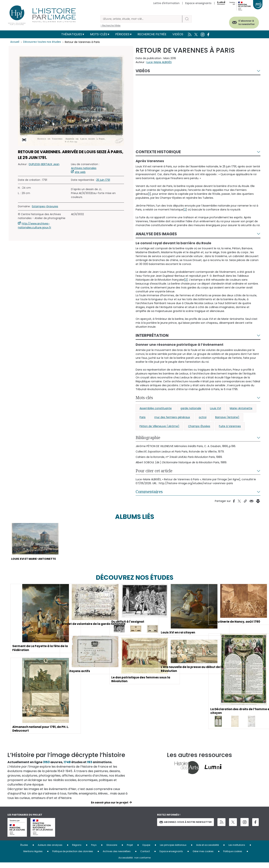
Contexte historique (158, 152)
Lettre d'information (166, 3)
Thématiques (72, 34)
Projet (130, 850)
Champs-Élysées (199, 426)
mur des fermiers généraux (172, 417)
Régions (77, 850)
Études (24, 850)
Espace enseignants (198, 3)
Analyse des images (156, 234)
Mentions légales (33, 857)
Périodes (122, 34)
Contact (145, 857)
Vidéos (178, 34)
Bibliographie (148, 438)
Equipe (146, 850)
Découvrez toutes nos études (43, 42)
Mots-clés (99, 34)
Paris (143, 417)
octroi (203, 417)
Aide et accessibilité (207, 850)
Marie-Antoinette (241, 408)
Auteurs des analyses (50, 850)
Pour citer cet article (154, 471)
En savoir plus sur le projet (110, 808)
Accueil (15, 42)
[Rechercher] (141, 19)
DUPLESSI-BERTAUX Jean (44, 164)
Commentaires (149, 492)
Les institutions (237, 850)
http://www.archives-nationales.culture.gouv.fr (35, 225)
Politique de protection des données (73, 857)
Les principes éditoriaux (173, 850)
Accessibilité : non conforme (134, 863)
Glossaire (112, 850)
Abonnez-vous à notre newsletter (185, 827)
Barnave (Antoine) (227, 417)
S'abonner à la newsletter (244, 22)
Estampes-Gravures (45, 206)
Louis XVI (215, 408)
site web (80, 172)
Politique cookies (233, 857)
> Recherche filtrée (110, 25)
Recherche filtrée (152, 34)
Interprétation (152, 335)
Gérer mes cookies (203, 857)
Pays (94, 850)
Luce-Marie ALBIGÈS (159, 62)
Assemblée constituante (156, 408)
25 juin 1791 (103, 180)
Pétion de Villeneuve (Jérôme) (159, 426)
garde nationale (191, 408)
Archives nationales (84, 168)
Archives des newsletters (117, 857)
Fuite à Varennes (230, 426)
